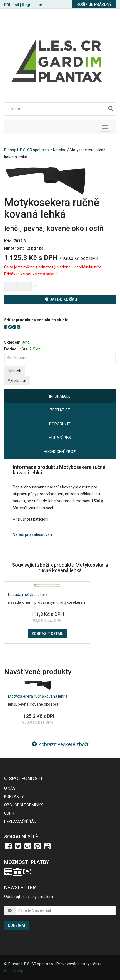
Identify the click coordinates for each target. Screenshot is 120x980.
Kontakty (14, 797)
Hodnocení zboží (60, 452)
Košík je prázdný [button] (94, 4)
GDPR (9, 813)
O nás (10, 788)
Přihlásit (12, 5)
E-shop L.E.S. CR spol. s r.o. (27, 150)
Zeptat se (60, 410)
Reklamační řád (20, 822)
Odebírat (17, 925)
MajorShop (14, 971)
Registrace (32, 5)
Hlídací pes (60, 438)
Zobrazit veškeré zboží (60, 744)
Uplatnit (15, 371)
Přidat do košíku (60, 300)
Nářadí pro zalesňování (33, 534)
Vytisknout (17, 380)
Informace (60, 396)
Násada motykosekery (28, 595)
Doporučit (60, 424)
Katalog (60, 150)
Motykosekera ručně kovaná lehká (38, 696)
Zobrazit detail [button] (47, 634)
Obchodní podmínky (24, 805)
